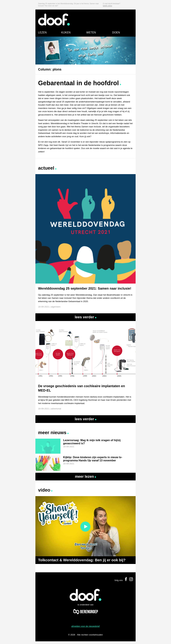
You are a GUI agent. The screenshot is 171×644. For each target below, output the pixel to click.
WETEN (91, 33)
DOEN (116, 33)
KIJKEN (66, 33)
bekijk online (107, 6)
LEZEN (42, 33)
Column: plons (50, 69)
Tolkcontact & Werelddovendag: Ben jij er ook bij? (82, 560)
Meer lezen (86, 476)
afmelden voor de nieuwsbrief (85, 626)
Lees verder (85, 317)
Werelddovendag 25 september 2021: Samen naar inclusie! (85, 288)
